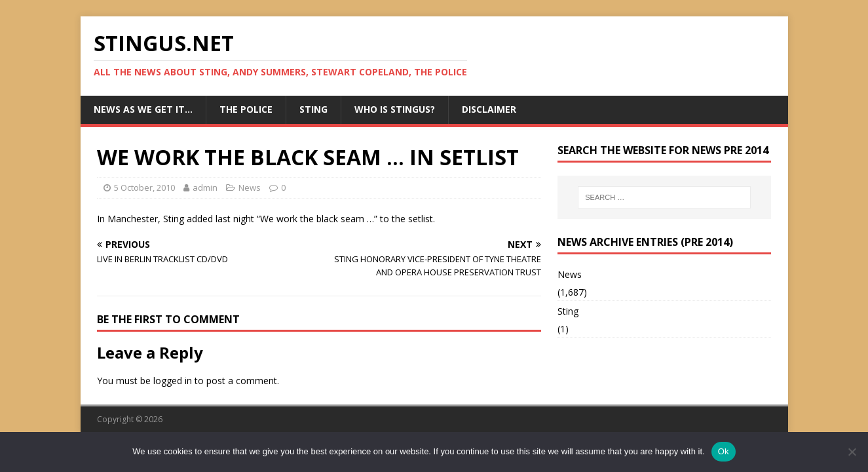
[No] (852, 452)
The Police (246, 109)
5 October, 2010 (144, 187)
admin (205, 187)
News (250, 187)
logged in (173, 381)
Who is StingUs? (395, 109)
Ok (724, 451)
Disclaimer (489, 109)
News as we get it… (143, 109)
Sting (313, 109)
